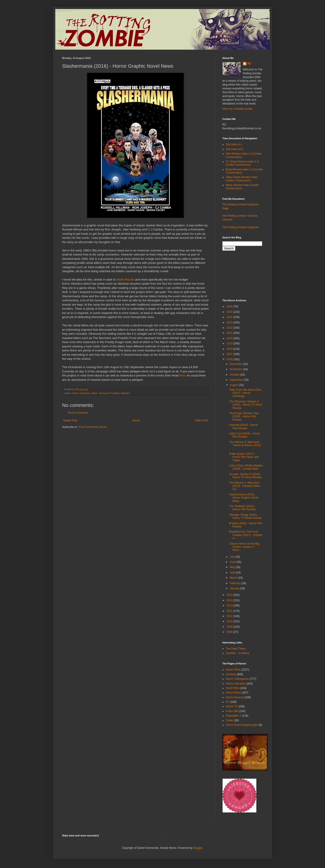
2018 (230, 349)
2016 (230, 359)
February (236, 583)
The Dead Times (236, 649)
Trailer (230, 720)
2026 (230, 306)
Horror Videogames (237, 679)
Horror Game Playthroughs (242, 725)
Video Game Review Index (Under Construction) (242, 179)
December (236, 364)
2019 (230, 343)
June (233, 562)
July (233, 557)
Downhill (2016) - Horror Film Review (244, 427)
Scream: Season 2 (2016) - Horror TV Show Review (245, 476)
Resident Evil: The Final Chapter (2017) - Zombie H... (246, 535)
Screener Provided (109, 393)
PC (228, 702)
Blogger (198, 848)
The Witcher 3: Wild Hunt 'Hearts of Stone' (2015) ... (245, 445)
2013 (230, 606)
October (235, 375)
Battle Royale (125, 280)
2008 (230, 632)
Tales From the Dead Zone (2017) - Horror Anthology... (245, 393)
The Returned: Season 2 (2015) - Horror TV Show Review (246, 405)
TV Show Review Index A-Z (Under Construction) (242, 163)
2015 (230, 595)
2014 (230, 600)
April (233, 573)
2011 (230, 616)
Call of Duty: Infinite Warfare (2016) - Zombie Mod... (246, 467)
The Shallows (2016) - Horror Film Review (242, 508)
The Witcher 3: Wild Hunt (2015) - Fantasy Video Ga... (245, 486)
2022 (230, 328)
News (95, 393)
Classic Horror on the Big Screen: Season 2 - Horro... (244, 547)
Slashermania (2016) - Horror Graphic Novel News (244, 498)
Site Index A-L (234, 144)
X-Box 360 (232, 711)
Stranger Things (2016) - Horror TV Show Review (245, 516)
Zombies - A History (237, 653)
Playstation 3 (233, 716)
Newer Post (70, 420)
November (236, 369)
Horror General (235, 697)
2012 (230, 611)
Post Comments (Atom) (93, 427)
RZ (249, 64)
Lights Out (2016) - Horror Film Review (245, 435)
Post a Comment (78, 413)
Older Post (201, 420)
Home (136, 420)
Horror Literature (81, 393)
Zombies (231, 674)
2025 (230, 312)
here (182, 375)
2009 (230, 627)
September (237, 380)
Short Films (233, 688)
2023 (230, 323)
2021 (230, 333)
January (235, 588)
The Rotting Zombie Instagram (241, 227)
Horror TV (232, 706)
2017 (230, 354)
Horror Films (233, 670)
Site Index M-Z (234, 149)
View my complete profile (237, 109)
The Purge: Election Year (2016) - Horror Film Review (244, 417)
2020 (230, 338)
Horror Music (233, 693)
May (233, 567)
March (234, 578)
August (234, 385)
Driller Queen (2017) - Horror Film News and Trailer (244, 457)
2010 (230, 621)
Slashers (125, 393)
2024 (230, 317)
